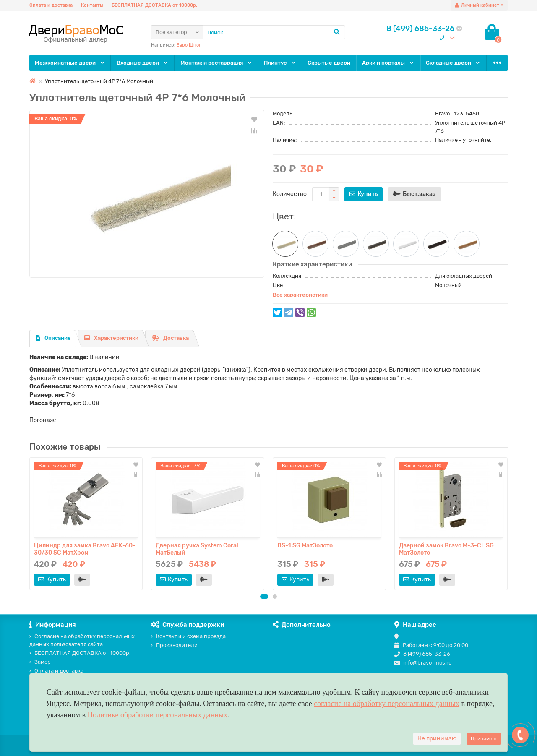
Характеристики (111, 338)
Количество (290, 194)
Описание (53, 338)
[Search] (274, 32)
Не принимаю (437, 739)
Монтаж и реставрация (216, 63)
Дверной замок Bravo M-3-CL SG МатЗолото (446, 549)
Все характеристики (300, 295)
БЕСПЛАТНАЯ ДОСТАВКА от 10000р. (154, 5)
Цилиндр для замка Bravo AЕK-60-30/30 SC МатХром (85, 549)
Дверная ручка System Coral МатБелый (197, 549)
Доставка (170, 338)
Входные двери (143, 63)
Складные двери (453, 63)
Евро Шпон (189, 45)
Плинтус (280, 63)
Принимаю (484, 739)
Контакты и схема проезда (188, 636)
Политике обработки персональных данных (157, 715)
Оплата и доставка (51, 5)
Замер (40, 662)
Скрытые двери (329, 63)
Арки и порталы (388, 63)
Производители (174, 645)
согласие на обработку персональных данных (387, 704)
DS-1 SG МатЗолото (305, 546)
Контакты (92, 5)
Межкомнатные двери (70, 63)
